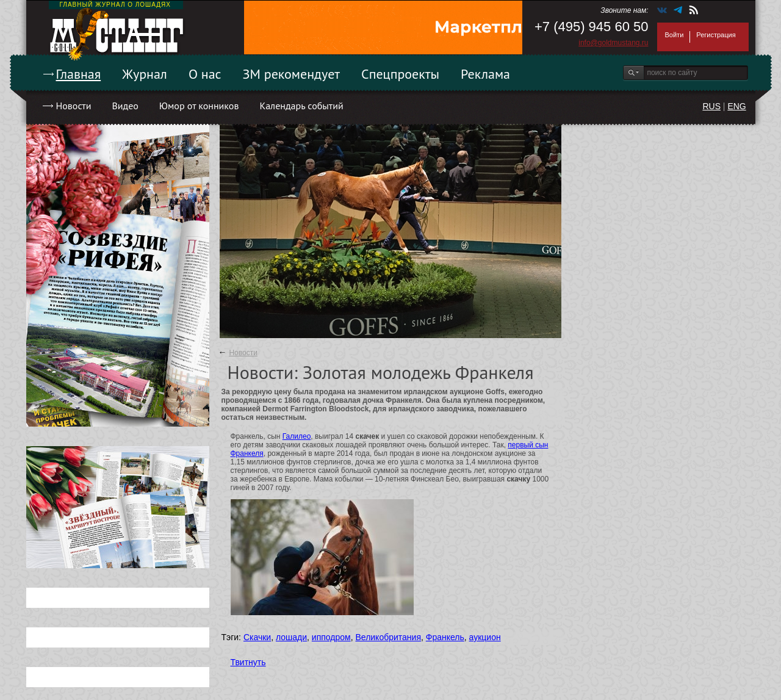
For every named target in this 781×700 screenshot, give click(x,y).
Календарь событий (301, 106)
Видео (125, 106)
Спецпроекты (400, 74)
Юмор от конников (199, 106)
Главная (79, 74)
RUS (711, 106)
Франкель (445, 637)
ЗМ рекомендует (292, 74)
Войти (675, 35)
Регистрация (716, 35)
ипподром (331, 637)
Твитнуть (248, 662)
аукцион (485, 637)
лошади (291, 637)
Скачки (257, 637)
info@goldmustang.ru (613, 43)
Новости (74, 106)
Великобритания (388, 637)
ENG (736, 106)
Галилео (297, 436)
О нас (205, 74)
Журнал (145, 74)
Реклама (485, 74)
